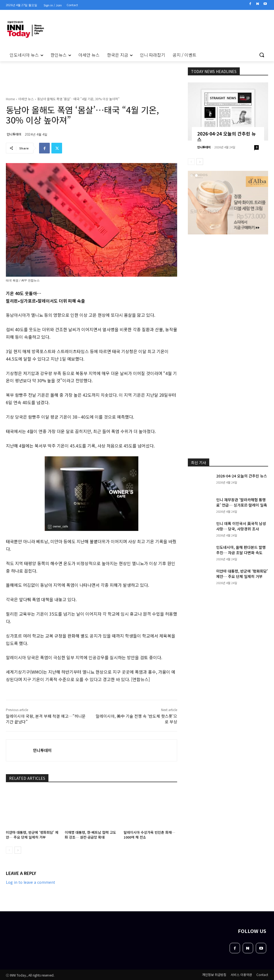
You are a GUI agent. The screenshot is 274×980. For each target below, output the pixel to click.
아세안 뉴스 (26, 99)
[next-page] (18, 850)
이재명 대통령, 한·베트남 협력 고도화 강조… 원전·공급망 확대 (90, 835)
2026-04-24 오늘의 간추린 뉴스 (227, 136)
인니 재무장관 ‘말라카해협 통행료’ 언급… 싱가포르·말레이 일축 (242, 502)
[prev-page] (9, 850)
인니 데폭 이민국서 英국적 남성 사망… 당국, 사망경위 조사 (241, 526)
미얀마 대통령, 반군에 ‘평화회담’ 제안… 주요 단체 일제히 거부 (32, 835)
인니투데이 (14, 134)
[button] (262, 55)
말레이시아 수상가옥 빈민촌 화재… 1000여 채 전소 (149, 835)
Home (10, 99)
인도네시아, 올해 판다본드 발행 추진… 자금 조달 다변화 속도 (241, 550)
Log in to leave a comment (31, 882)
